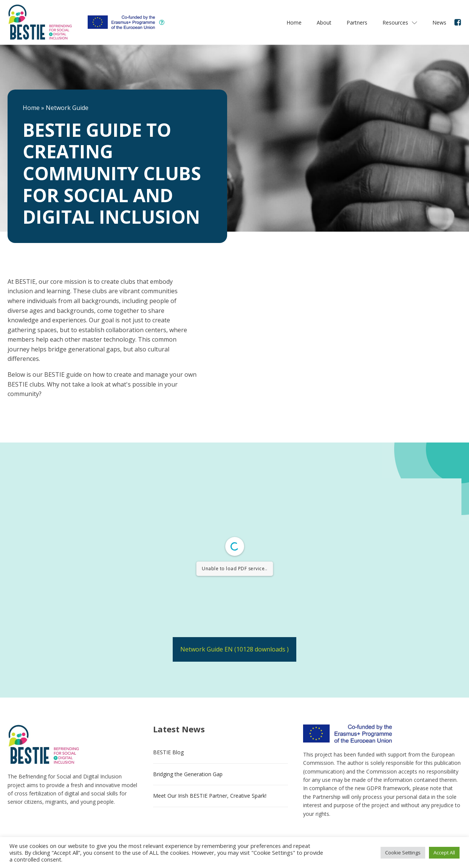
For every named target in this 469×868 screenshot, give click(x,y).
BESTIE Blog (168, 752)
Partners (357, 22)
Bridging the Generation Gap (188, 774)
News (439, 22)
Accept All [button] (444, 853)
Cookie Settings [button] (403, 853)
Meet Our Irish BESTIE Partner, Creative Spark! (210, 796)
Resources (400, 22)
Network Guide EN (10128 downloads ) (234, 649)
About (324, 22)
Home (294, 22)
